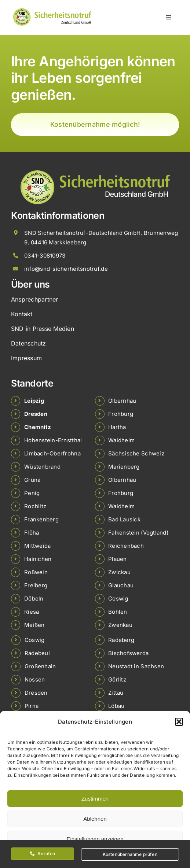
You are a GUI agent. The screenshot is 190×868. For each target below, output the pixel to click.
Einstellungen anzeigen (95, 839)
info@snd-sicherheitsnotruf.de (66, 269)
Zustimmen (95, 799)
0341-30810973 (45, 256)
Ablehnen (95, 819)
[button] (179, 722)
